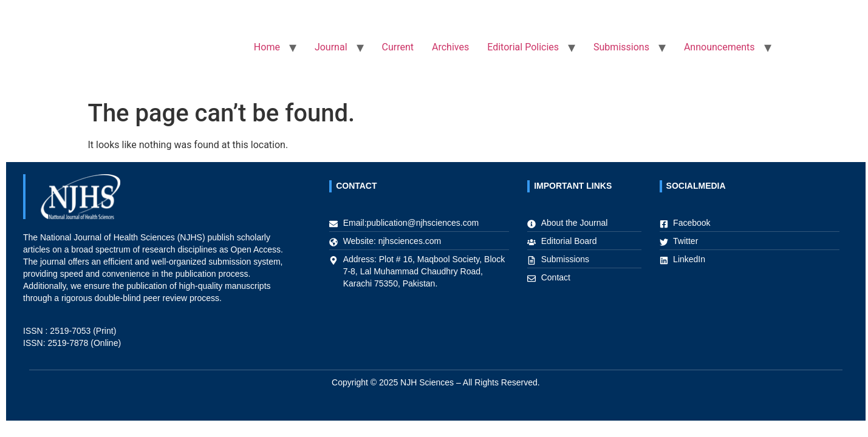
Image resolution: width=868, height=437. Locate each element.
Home (267, 47)
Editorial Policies (523, 47)
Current (398, 47)
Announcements (719, 47)
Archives (450, 47)
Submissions (621, 47)
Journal (331, 47)
